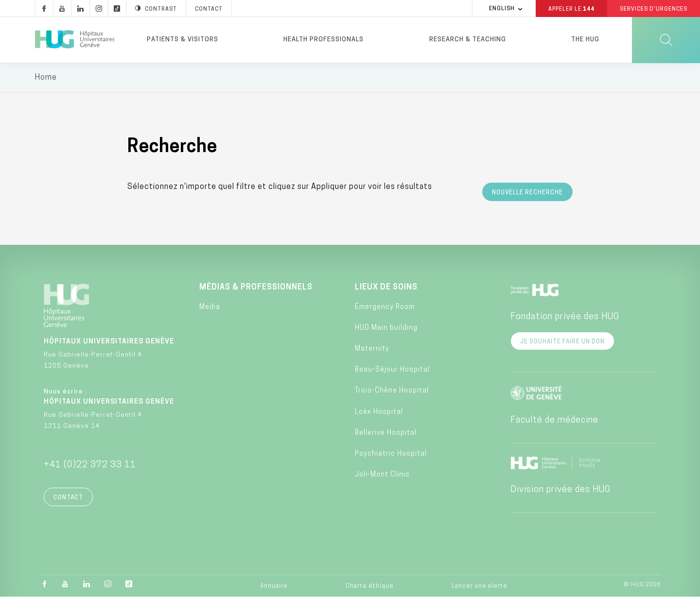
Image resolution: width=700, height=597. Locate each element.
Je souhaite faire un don (562, 342)
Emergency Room (385, 307)
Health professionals (324, 40)
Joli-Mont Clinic (382, 475)
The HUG (585, 40)
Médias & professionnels (256, 288)
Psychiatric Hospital (391, 454)
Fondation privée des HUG (565, 317)
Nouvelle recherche (527, 193)
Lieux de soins (386, 288)
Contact (68, 498)
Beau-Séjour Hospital (392, 370)
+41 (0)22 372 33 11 (90, 465)
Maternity (372, 350)
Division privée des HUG (560, 490)
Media (210, 307)
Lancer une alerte (480, 586)
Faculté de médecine (554, 420)
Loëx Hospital (379, 412)
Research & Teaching (468, 40)
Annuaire (274, 586)
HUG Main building (386, 328)
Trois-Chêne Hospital (392, 391)
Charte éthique (370, 586)
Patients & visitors (183, 40)
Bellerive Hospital (386, 433)
